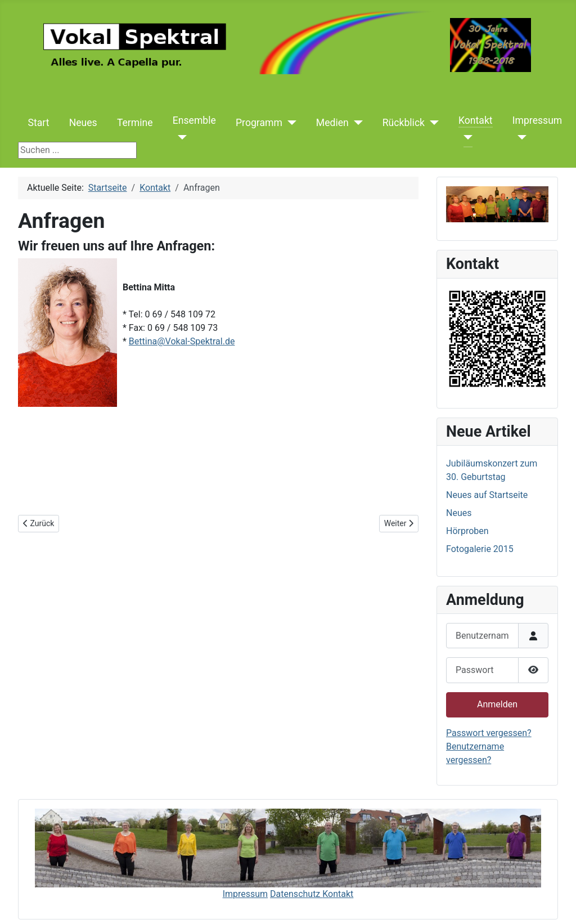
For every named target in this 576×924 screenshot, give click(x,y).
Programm (259, 123)
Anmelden (497, 704)
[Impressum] (519, 137)
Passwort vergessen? (489, 733)
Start (39, 123)
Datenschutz (296, 894)
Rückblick (404, 123)
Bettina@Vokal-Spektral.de (182, 341)
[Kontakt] (465, 137)
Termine (135, 123)
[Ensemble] (180, 137)
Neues (83, 123)
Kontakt (476, 120)
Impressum (537, 120)
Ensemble (194, 120)
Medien (332, 123)
